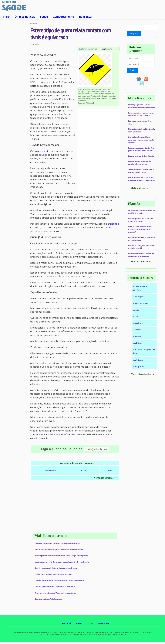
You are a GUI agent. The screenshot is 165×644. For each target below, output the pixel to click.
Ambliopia (138, 360)
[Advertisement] (15, 64)
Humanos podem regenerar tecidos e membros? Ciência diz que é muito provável (61, 556)
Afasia (136, 310)
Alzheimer (138, 343)
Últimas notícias (25, 17)
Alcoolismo (138, 323)
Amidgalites (139, 366)
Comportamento (63, 17)
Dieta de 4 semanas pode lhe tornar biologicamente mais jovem (56, 568)
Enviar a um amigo (90, 49)
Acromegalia (139, 297)
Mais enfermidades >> (143, 374)
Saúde (44, 17)
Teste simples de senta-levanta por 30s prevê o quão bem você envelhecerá (60, 549)
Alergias (137, 330)
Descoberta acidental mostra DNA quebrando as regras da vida (55, 593)
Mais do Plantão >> (141, 262)
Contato (90, 623)
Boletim (79, 623)
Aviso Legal (66, 623)
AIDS (136, 316)
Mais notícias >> (139, 188)
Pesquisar (134, 33)
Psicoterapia (85, 470)
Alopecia (137, 336)
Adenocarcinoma (141, 303)
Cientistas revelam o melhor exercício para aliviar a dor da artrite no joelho (60, 580)
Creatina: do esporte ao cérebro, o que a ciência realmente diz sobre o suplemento (62, 562)
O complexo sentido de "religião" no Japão (49, 599)
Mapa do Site (103, 623)
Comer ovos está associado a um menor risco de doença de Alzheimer (57, 543)
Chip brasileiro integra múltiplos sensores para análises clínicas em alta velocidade (141, 140)
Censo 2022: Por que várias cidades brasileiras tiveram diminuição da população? (140, 229)
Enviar (133, 70)
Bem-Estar (86, 17)
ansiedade (113, 224)
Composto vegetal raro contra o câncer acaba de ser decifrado (55, 587)
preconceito (44, 151)
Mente (110, 470)
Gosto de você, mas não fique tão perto (141, 156)
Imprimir (109, 49)
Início (6, 17)
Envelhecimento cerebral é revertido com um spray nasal (53, 574)
